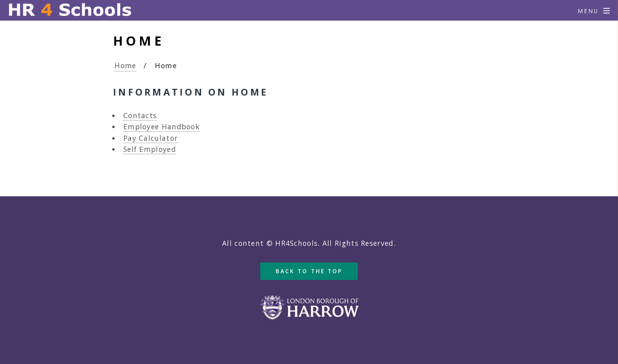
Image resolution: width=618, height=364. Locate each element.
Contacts (140, 115)
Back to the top (309, 271)
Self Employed (150, 149)
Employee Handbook (161, 126)
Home (125, 65)
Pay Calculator (151, 138)
